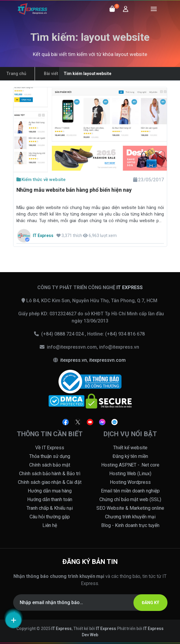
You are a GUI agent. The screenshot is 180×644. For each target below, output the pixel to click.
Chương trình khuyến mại (130, 517)
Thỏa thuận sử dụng (50, 456)
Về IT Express (50, 448)
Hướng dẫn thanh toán (50, 499)
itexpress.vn (74, 360)
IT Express (61, 629)
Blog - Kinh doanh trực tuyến (130, 525)
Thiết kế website (130, 448)
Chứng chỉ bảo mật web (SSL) (130, 499)
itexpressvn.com (107, 360)
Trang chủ (16, 74)
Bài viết (51, 74)
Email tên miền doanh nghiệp (130, 491)
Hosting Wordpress (130, 482)
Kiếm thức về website (41, 180)
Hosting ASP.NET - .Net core (130, 465)
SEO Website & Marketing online (130, 508)
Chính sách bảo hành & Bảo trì (50, 474)
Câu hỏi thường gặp (50, 517)
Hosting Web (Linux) (130, 474)
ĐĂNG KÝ (150, 603)
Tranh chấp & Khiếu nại (50, 508)
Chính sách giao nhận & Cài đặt (50, 482)
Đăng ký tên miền (130, 456)
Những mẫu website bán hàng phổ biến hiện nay (74, 190)
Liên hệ (50, 525)
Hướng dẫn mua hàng (50, 491)
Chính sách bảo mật (50, 465)
